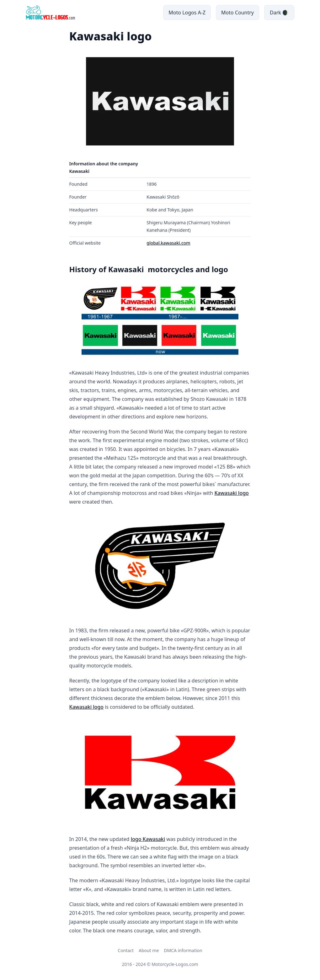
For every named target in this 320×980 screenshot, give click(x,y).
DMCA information (183, 950)
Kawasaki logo (231, 493)
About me (149, 950)
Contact (126, 950)
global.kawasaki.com (168, 243)
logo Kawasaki (148, 839)
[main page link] (50, 13)
